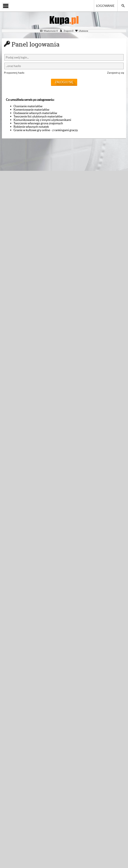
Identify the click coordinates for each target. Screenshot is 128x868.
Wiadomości (49, 31)
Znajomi (67, 31)
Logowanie (105, 6)
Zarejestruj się (116, 73)
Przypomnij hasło (14, 73)
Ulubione (82, 31)
